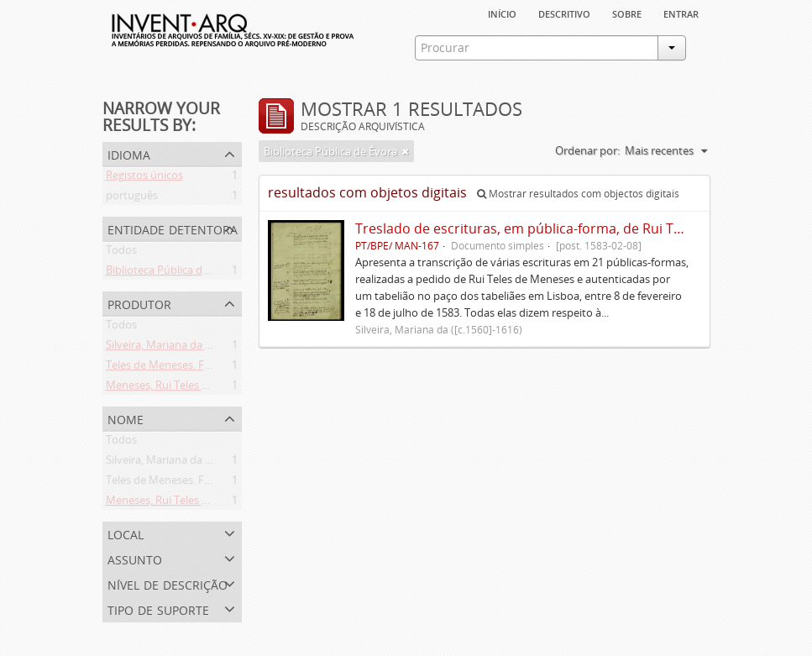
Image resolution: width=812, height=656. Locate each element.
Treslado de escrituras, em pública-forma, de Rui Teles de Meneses (566, 228)
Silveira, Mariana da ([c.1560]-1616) (191, 348)
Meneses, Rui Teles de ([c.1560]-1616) (197, 388)
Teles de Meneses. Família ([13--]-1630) (200, 368)
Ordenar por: (587, 150)
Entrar (681, 13)
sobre (627, 13)
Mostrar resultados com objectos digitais (578, 194)
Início (502, 13)
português (132, 198)
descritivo (564, 13)
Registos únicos (144, 178)
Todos (121, 253)
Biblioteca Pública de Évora (173, 273)
